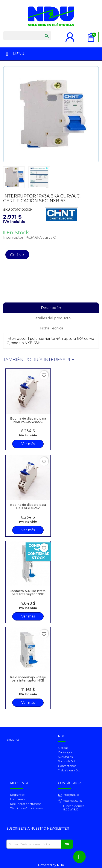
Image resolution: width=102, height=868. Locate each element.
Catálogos (65, 752)
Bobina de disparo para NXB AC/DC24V (28, 506)
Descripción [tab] (51, 308)
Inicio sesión (18, 799)
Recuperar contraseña (26, 804)
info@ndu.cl (71, 795)
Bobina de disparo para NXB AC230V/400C (28, 420)
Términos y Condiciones (26, 808)
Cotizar (17, 255)
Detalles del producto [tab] (52, 318)
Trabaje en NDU (69, 770)
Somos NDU (66, 761)
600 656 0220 (73, 801)
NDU (61, 865)
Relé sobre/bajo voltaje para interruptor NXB (28, 679)
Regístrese (17, 795)
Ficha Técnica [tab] (52, 328)
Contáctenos (67, 766)
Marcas (63, 748)
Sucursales (65, 757)
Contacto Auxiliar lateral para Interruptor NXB (28, 593)
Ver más (28, 444)
